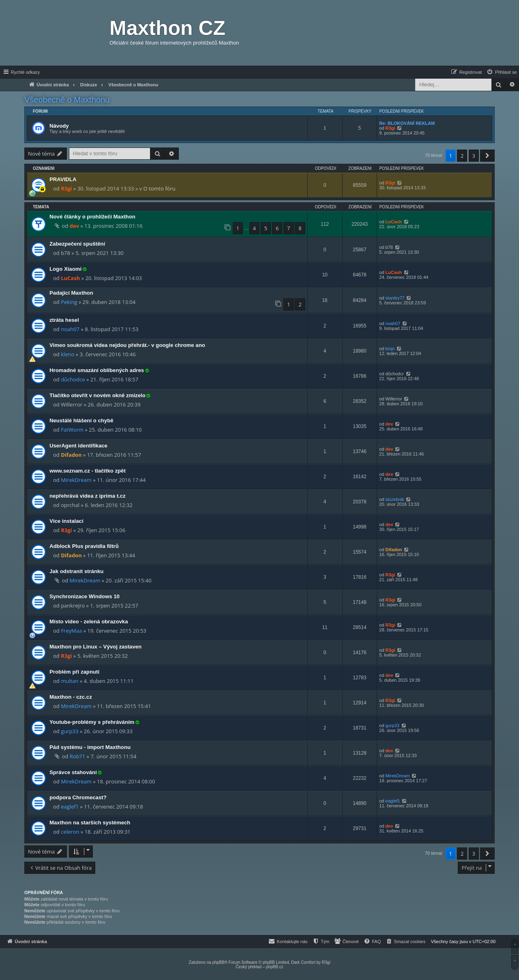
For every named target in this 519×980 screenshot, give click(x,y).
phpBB (218, 962)
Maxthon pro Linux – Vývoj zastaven (95, 647)
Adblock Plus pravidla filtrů (84, 546)
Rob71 (78, 756)
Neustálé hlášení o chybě (81, 420)
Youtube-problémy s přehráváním (92, 722)
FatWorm (72, 430)
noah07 (70, 329)
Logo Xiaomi (65, 269)
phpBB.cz (275, 967)
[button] (487, 156)
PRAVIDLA (63, 179)
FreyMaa (71, 631)
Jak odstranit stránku (76, 571)
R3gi (390, 128)
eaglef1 (70, 807)
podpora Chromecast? (78, 797)
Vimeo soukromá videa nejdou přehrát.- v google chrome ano (127, 345)
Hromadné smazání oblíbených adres (97, 370)
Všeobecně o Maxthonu (67, 100)
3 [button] (474, 156)
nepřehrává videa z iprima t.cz (88, 496)
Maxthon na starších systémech (90, 823)
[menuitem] (502, 72)
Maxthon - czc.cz (71, 697)
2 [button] (462, 156)
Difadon (71, 455)
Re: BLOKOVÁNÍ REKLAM (407, 123)
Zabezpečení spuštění (77, 244)
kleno (68, 354)
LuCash (394, 222)
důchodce (73, 379)
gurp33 (70, 731)
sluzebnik (395, 499)
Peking (69, 302)
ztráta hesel (64, 320)
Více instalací (66, 521)
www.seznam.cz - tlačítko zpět (88, 471)
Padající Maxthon (71, 293)
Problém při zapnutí (74, 672)
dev (74, 226)
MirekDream (76, 480)
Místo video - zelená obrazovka (89, 622)
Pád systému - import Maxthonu (90, 747)
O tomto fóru (159, 188)
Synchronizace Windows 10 (85, 596)
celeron (70, 832)
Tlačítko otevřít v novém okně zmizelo (98, 395)
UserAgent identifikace (78, 446)
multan (70, 681)
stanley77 (395, 298)
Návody (59, 126)
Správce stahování (73, 772)
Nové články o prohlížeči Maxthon (92, 217)
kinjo (390, 349)
